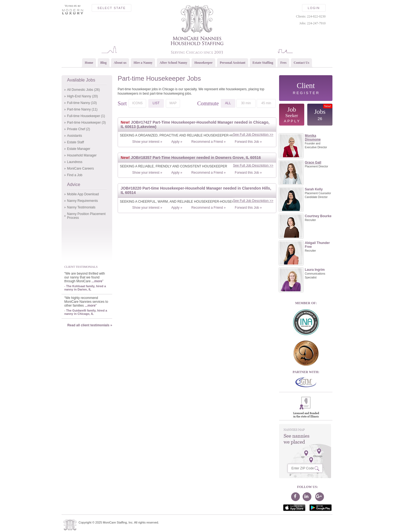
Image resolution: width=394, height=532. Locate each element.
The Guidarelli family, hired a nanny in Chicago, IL (86, 312)
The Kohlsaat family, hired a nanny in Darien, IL (85, 288)
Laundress (75, 162)
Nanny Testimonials (81, 207)
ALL (228, 103)
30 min (246, 103)
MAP (173, 103)
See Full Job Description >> (253, 135)
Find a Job (75, 175)
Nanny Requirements (82, 201)
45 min (266, 103)
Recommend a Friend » (208, 142)
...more (97, 281)
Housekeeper (203, 63)
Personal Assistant (233, 63)
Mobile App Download (83, 194)
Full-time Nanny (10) (82, 103)
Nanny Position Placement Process (86, 216)
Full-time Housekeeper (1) (86, 116)
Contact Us (301, 63)
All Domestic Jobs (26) (83, 90)
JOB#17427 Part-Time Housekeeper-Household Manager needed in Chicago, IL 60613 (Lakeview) (195, 124)
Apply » (177, 142)
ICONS (137, 103)
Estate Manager (79, 149)
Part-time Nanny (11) (82, 109)
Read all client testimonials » (90, 325)
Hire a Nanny (143, 63)
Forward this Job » (248, 142)
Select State (111, 8)
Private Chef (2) (79, 129)
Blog (104, 63)
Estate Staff (76, 142)
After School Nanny (173, 63)
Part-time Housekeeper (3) (86, 123)
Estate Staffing (263, 63)
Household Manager (82, 155)
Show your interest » (147, 142)
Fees (283, 63)
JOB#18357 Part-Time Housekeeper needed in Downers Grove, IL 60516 (191, 158)
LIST (156, 103)
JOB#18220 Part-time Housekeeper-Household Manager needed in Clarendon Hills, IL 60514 (196, 190)
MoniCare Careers (80, 168)
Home (89, 63)
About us (120, 63)
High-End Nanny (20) (82, 96)
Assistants (75, 136)
